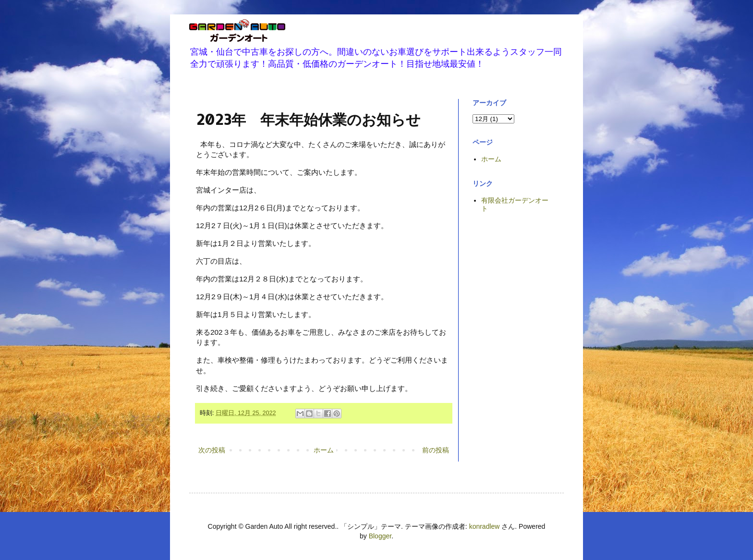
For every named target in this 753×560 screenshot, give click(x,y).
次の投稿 (212, 450)
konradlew (485, 526)
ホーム (324, 450)
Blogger (380, 536)
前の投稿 (436, 450)
